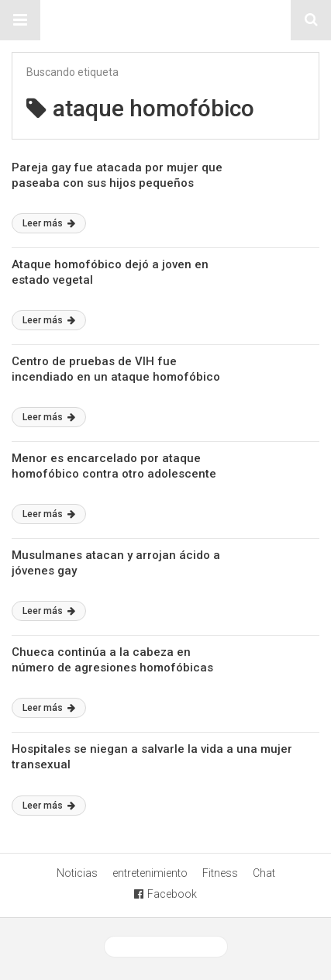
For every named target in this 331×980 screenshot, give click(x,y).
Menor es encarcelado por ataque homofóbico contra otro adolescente (114, 466)
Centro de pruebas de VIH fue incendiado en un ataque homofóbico (116, 369)
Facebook (165, 894)
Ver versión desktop (166, 947)
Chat (264, 873)
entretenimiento (150, 873)
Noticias (77, 873)
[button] (20, 20)
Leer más (49, 223)
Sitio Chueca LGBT (166, 20)
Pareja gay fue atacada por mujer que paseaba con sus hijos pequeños (117, 175)
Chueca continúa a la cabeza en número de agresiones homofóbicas (112, 660)
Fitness (220, 873)
